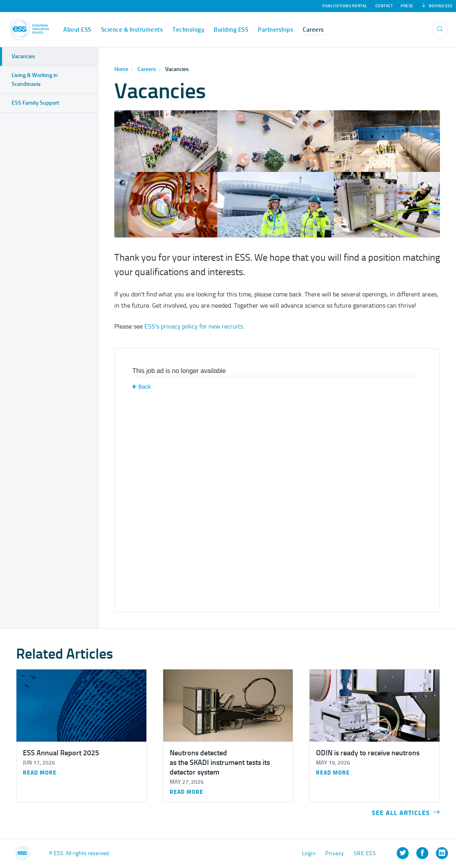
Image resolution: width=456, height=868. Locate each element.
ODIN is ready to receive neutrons (368, 753)
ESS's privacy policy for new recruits (194, 326)
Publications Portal (345, 6)
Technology (188, 30)
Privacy (335, 853)
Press (407, 6)
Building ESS (231, 30)
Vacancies (177, 69)
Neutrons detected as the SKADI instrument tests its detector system (220, 763)
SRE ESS (365, 853)
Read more (40, 773)
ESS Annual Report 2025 (61, 753)
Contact (384, 6)
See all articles (406, 813)
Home (121, 69)
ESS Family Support (35, 103)
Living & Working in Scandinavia (35, 80)
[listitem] (403, 853)
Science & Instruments (132, 30)
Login (309, 853)
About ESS (77, 30)
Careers (313, 30)
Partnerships (276, 30)
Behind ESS (437, 6)
